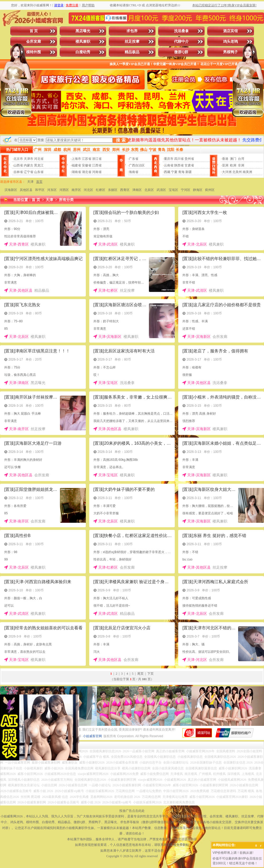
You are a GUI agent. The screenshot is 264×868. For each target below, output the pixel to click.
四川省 (179, 159)
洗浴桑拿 (181, 31)
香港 (225, 159)
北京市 (18, 159)
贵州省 (189, 159)
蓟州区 (210, 190)
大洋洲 (227, 172)
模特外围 (34, 52)
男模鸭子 (230, 52)
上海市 (76, 159)
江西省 (97, 165)
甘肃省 (189, 165)
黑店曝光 (83, 31)
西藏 (167, 172)
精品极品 (132, 52)
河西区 (64, 190)
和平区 (40, 190)
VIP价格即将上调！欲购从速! (233, 853)
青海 (181, 172)
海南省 (134, 172)
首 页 (34, 31)
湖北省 (87, 172)
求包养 (132, 31)
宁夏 (174, 172)
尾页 (140, 674)
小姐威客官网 (92, 736)
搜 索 (121, 140)
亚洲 (225, 165)
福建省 (76, 165)
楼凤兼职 (83, 42)
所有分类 (66, 200)
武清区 (161, 190)
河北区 (88, 190)
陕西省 (179, 165)
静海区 (198, 190)
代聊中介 (181, 42)
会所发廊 (34, 42)
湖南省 (76, 172)
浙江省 (97, 159)
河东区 (52, 190)
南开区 (76, 190)
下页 (150, 674)
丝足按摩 (132, 42)
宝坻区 (173, 190)
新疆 (188, 172)
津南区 (137, 190)
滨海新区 (11, 190)
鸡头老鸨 (230, 42)
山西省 (18, 165)
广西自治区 (137, 165)
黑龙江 (39, 165)
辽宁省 (29, 172)
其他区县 (26, 190)
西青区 (125, 190)
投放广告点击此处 (132, 811)
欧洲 (233, 165)
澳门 (233, 159)
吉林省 (18, 172)
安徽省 (87, 165)
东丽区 (113, 190)
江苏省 (87, 159)
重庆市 (169, 159)
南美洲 (247, 172)
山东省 (39, 172)
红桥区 (101, 190)
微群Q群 (181, 52)
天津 (30, 182)
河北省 (39, 159)
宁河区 (186, 190)
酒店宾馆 (230, 31)
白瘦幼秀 (83, 52)
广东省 (134, 159)
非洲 (241, 165)
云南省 (169, 165)
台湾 (241, 159)
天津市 (29, 159)
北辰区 (149, 190)
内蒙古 (29, 165)
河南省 (97, 172)
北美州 (237, 172)
